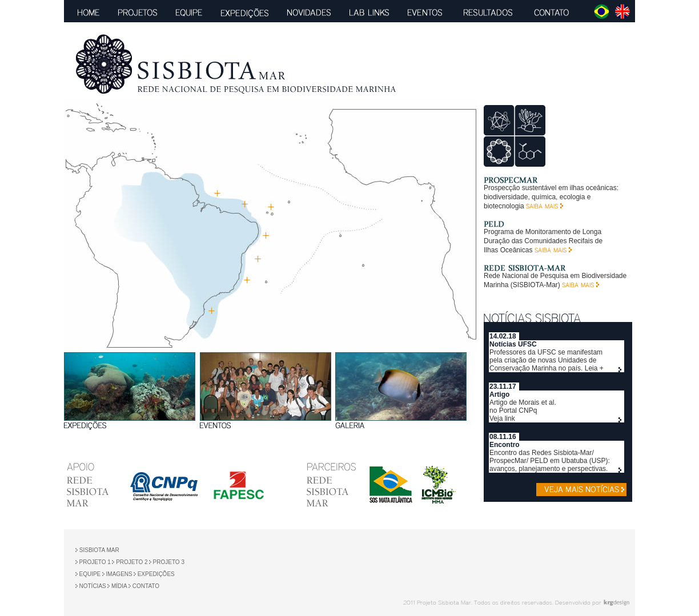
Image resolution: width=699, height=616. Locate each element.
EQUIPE (90, 574)
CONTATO (146, 586)
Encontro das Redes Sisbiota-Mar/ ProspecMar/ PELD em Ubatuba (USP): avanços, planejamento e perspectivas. (550, 461)
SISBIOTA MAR (99, 550)
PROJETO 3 (169, 562)
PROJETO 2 (131, 562)
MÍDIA (118, 586)
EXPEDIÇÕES (156, 574)
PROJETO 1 (95, 562)
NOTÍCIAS (93, 586)
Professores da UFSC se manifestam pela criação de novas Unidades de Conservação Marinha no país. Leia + (547, 360)
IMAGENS (118, 574)
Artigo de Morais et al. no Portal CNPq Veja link (523, 410)
